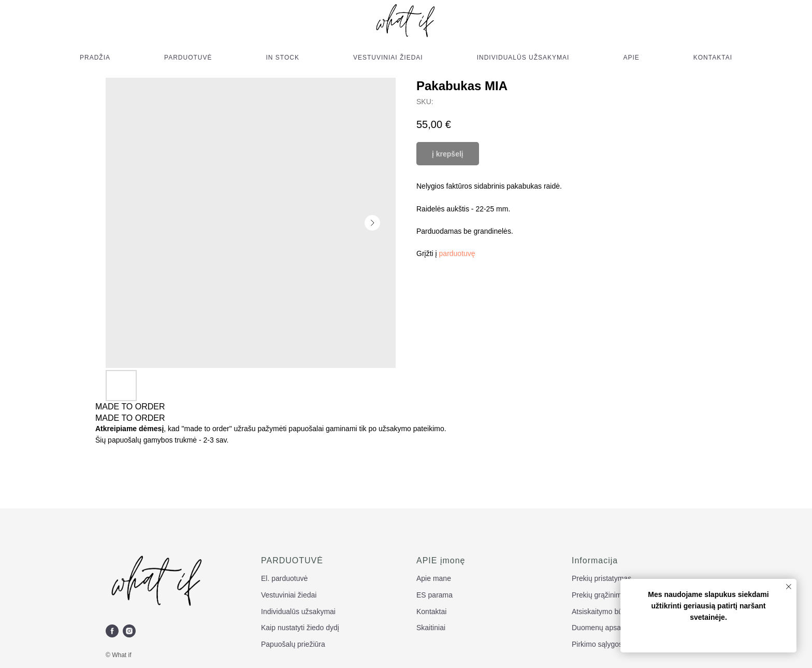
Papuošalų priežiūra (293, 644)
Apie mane (434, 578)
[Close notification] (789, 587)
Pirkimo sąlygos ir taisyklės (615, 644)
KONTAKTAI (713, 58)
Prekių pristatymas (601, 578)
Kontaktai (431, 612)
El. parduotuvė (284, 578)
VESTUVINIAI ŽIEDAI (388, 58)
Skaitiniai (431, 628)
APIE (631, 58)
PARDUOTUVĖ (188, 58)
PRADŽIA (95, 58)
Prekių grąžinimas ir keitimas (618, 595)
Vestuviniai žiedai (289, 595)
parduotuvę (457, 253)
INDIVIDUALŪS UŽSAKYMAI (523, 58)
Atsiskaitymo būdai (602, 612)
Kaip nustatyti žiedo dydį (300, 628)
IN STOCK (283, 58)
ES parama (434, 595)
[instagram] (129, 631)
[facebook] (112, 631)
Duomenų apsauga (602, 628)
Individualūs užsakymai (298, 612)
